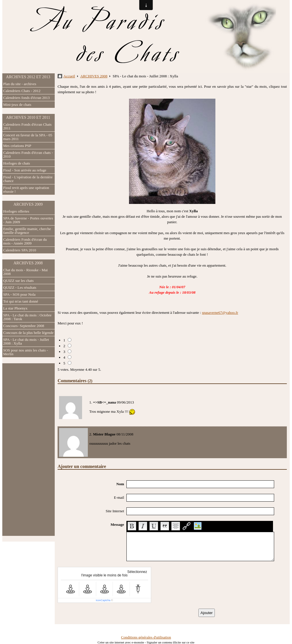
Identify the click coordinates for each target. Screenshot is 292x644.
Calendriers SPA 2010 (20, 250)
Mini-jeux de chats (17, 105)
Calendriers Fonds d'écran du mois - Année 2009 (25, 241)
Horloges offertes (16, 211)
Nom (120, 484)
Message (117, 524)
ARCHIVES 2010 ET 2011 (28, 117)
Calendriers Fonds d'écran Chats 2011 (27, 126)
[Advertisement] (29, 450)
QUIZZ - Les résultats (20, 287)
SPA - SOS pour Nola (19, 294)
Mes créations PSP (17, 146)
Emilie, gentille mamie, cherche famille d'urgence (27, 231)
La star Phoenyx (15, 308)
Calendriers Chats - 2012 (22, 91)
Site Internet (115, 511)
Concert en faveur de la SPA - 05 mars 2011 (28, 137)
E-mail (119, 497)
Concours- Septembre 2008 (24, 326)
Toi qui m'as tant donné (21, 301)
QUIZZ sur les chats (18, 281)
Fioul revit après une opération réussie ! (26, 190)
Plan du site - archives (20, 84)
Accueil (69, 76)
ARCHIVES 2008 (28, 263)
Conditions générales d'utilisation (146, 637)
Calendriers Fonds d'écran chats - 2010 (28, 154)
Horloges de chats (17, 163)
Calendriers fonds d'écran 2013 (26, 98)
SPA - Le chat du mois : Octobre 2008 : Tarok (27, 317)
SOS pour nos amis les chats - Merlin (25, 352)
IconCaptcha (103, 600)
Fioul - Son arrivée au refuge (25, 170)
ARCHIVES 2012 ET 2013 (28, 77)
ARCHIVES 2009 (28, 204)
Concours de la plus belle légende (28, 333)
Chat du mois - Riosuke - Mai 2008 (25, 272)
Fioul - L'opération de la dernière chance (28, 179)
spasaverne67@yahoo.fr (220, 313)
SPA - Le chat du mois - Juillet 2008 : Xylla (26, 341)
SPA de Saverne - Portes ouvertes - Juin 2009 (28, 220)
